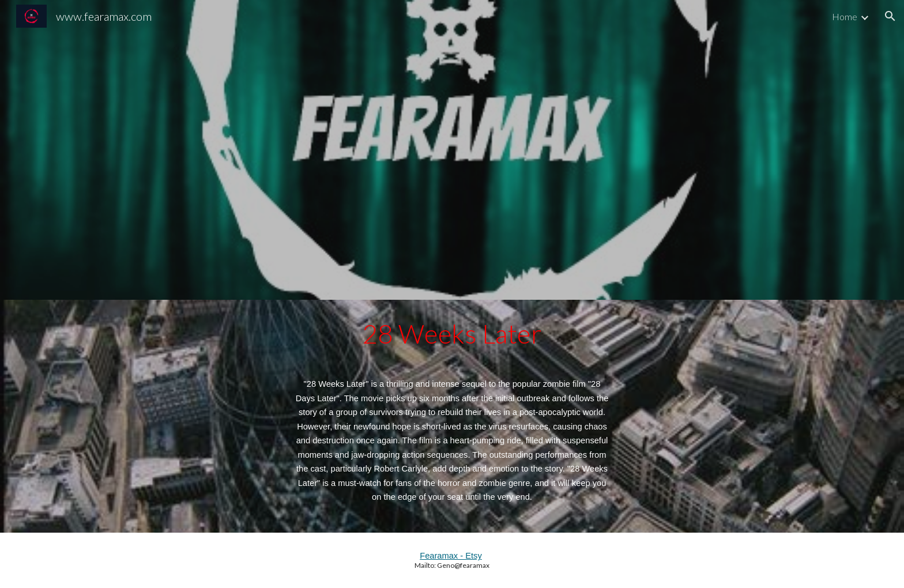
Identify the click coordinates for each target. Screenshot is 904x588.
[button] (890, 16)
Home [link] (845, 16)
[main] (452, 416)
